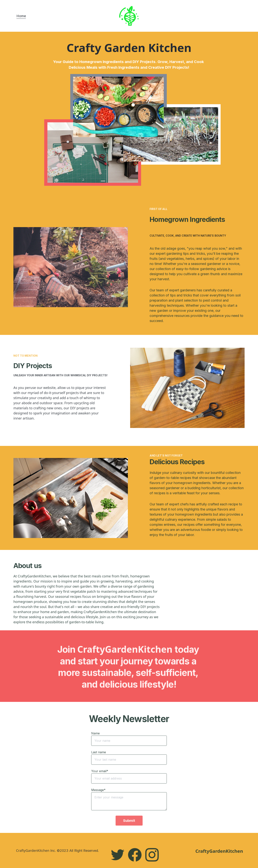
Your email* (100, 781)
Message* (98, 800)
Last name (99, 762)
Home (21, 16)
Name (95, 743)
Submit (129, 831)
